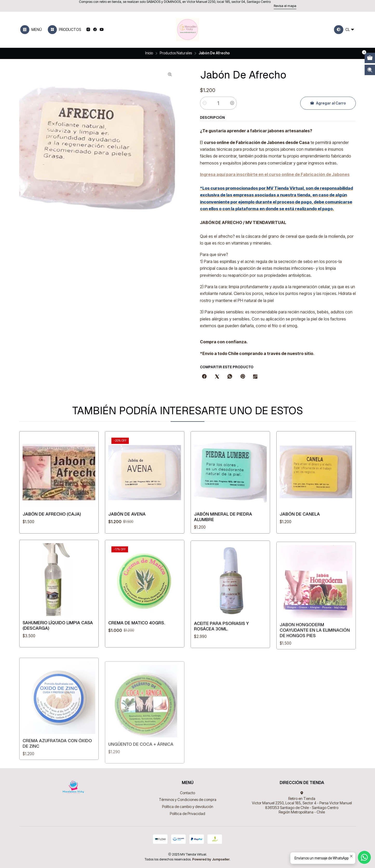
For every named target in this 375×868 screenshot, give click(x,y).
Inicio (149, 53)
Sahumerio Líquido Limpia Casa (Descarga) (58, 651)
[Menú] (31, 30)
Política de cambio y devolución (188, 807)
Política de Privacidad (187, 814)
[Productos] (64, 30)
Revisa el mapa (285, 6)
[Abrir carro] (370, 58)
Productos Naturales (176, 53)
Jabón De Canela (300, 534)
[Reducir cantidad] (205, 103)
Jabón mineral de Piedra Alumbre (223, 530)
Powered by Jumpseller (211, 859)
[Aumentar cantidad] (232, 103)
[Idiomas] (344, 30)
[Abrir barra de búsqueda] (370, 70)
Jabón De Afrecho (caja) (52, 518)
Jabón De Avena (127, 522)
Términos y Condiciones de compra (188, 800)
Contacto (187, 793)
